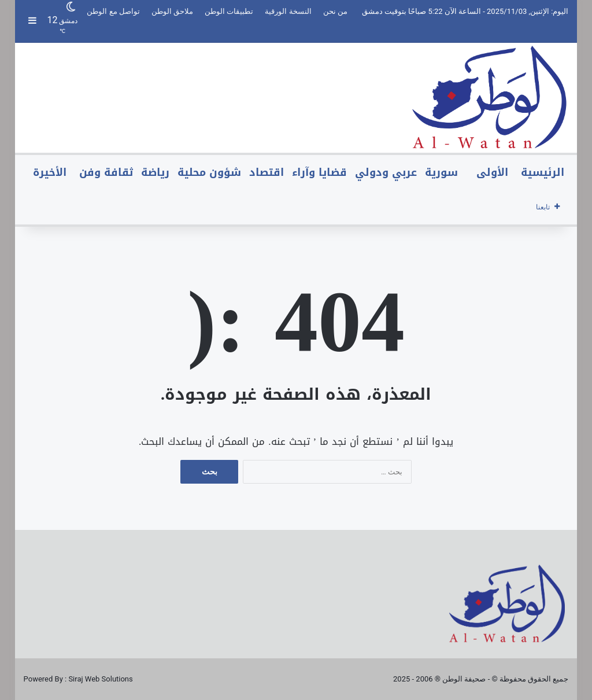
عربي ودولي (386, 172)
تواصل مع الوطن (113, 11)
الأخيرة (50, 172)
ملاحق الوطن (172, 11)
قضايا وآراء (319, 172)
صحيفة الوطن (464, 679)
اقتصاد (267, 172)
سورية (441, 172)
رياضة (155, 172)
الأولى (492, 172)
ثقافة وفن (106, 172)
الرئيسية (543, 172)
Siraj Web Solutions (100, 679)
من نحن (335, 11)
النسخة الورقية (288, 11)
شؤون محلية (209, 172)
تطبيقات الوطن (229, 11)
